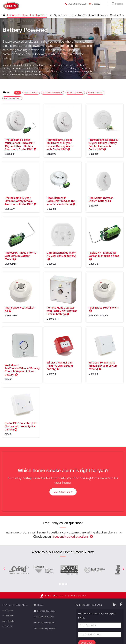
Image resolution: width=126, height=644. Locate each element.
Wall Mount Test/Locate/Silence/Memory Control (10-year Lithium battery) (22, 370)
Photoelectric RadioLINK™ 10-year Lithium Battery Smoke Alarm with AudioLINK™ (104, 144)
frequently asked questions (70, 537)
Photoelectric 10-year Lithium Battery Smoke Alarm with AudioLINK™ (19, 201)
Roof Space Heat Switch (103, 308)
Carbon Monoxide (54, 93)
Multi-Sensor (96, 93)
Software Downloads (45, 611)
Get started (63, 492)
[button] (4, 15)
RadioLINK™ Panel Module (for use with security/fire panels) (20, 426)
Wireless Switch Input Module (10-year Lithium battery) (103, 366)
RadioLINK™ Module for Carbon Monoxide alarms (104, 254)
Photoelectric (13, 99)
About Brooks (98, 15)
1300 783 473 (75, 4)
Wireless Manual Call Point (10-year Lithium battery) (60, 366)
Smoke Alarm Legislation (45, 623)
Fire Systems (57, 15)
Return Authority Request (45, 628)
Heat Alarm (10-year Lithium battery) (101, 199)
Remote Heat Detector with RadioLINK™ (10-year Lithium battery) (62, 311)
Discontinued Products (44, 617)
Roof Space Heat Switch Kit (20, 309)
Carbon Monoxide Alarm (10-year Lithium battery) (61, 254)
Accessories (32, 93)
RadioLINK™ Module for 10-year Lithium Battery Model (21, 256)
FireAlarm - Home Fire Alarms (26, 15)
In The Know (77, 15)
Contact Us (117, 15)
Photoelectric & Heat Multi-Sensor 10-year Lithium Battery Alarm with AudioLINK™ (60, 144)
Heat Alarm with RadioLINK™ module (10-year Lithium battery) (61, 201)
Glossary (94, 4)
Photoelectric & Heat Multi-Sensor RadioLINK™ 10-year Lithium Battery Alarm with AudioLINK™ (20, 144)
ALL (18, 93)
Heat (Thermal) (76, 93)
